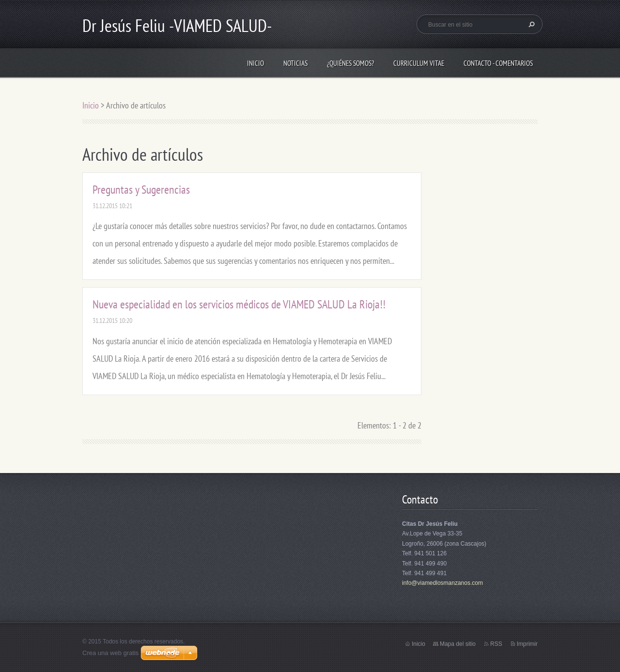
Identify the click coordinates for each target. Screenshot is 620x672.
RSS (496, 644)
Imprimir (527, 644)
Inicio (256, 63)
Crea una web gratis (110, 653)
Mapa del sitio (458, 644)
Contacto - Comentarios (498, 63)
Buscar (530, 24)
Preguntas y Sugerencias (141, 190)
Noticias (295, 63)
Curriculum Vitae (419, 63)
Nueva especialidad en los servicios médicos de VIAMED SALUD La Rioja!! (239, 304)
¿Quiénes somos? (350, 63)
